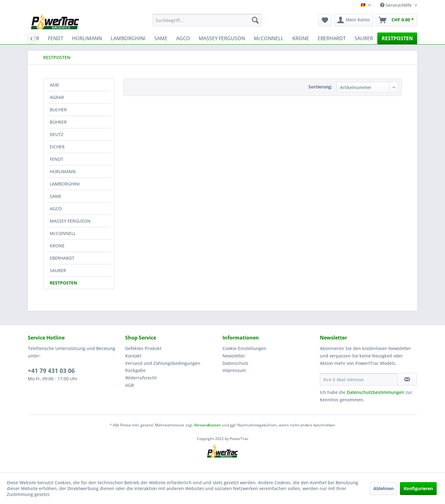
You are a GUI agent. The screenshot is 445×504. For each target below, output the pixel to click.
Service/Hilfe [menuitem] (396, 5)
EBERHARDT (62, 258)
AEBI (54, 85)
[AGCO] (183, 38)
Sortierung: (320, 87)
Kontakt (133, 356)
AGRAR (57, 97)
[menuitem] (207, 20)
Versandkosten (208, 425)
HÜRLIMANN (63, 171)
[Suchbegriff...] (207, 20)
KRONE (57, 246)
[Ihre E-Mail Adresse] (359, 379)
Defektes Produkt (143, 348)
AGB (129, 385)
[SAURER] (364, 38)
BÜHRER (58, 122)
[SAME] (161, 38)
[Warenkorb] (396, 20)
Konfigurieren (418, 488)
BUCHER (58, 110)
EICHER (57, 147)
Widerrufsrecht (141, 378)
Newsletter (234, 356)
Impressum (234, 370)
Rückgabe (135, 370)
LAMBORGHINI (65, 184)
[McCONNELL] (269, 38)
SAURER (58, 270)
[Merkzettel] (325, 20)
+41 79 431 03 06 (51, 371)
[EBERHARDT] (332, 38)
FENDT (57, 159)
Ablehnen (384, 488)
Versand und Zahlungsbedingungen (163, 363)
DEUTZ (57, 134)
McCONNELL (63, 233)
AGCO (56, 209)
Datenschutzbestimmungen (375, 392)
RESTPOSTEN (63, 283)
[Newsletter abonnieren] (407, 379)
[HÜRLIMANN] (87, 38)
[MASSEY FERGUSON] (222, 38)
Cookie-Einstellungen (244, 348)
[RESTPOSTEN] (397, 38)
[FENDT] (56, 38)
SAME (56, 196)
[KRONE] (301, 38)
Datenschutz (235, 363)
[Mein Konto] (354, 20)
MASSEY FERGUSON (70, 221)
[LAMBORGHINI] (128, 38)
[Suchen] (255, 20)
